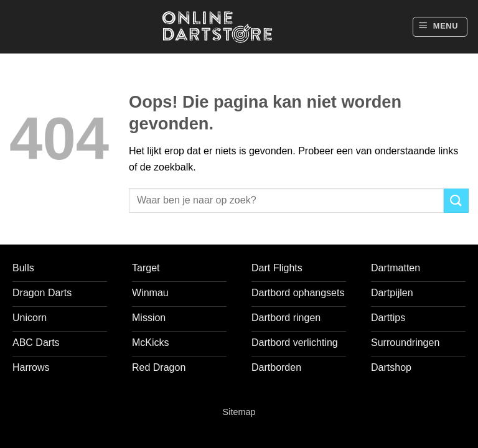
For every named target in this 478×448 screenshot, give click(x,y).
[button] (440, 27)
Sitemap (239, 412)
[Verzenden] (456, 201)
